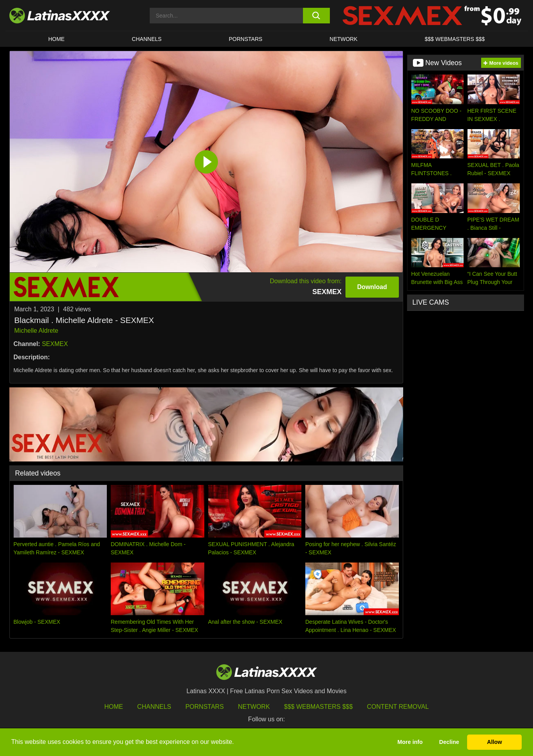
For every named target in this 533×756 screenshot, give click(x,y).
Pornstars (246, 39)
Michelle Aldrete (36, 331)
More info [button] (410, 742)
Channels (154, 707)
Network (344, 39)
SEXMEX (55, 344)
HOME (57, 39)
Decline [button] (449, 742)
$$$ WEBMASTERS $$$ (455, 39)
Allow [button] (494, 742)
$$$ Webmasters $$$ (319, 707)
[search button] (316, 16)
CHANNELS (147, 39)
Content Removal (398, 707)
